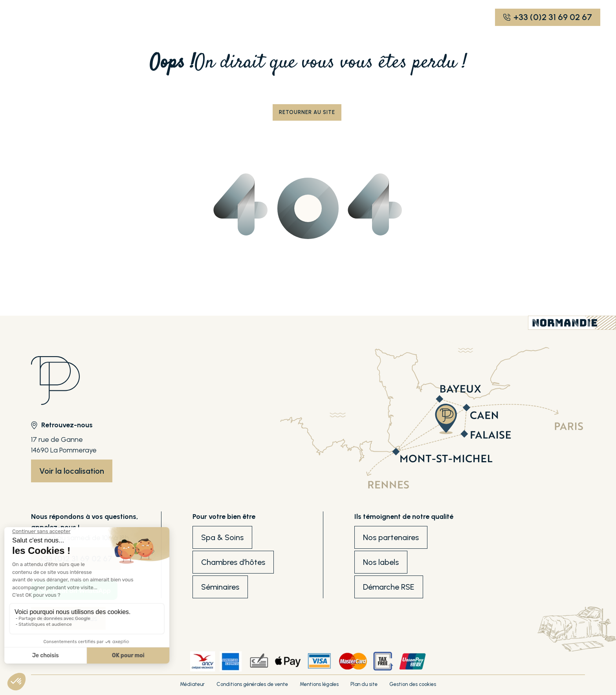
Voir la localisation (72, 471)
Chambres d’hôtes (233, 562)
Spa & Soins (222, 537)
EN (387, 17)
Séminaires (220, 587)
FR (374, 17)
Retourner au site (307, 112)
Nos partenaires (391, 537)
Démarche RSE (389, 587)
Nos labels (381, 562)
